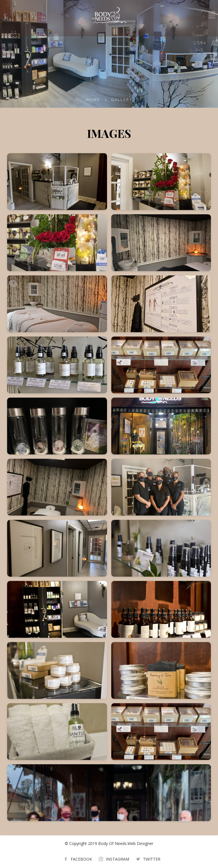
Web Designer (140, 843)
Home (93, 99)
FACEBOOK (81, 859)
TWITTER (152, 859)
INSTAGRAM (118, 859)
